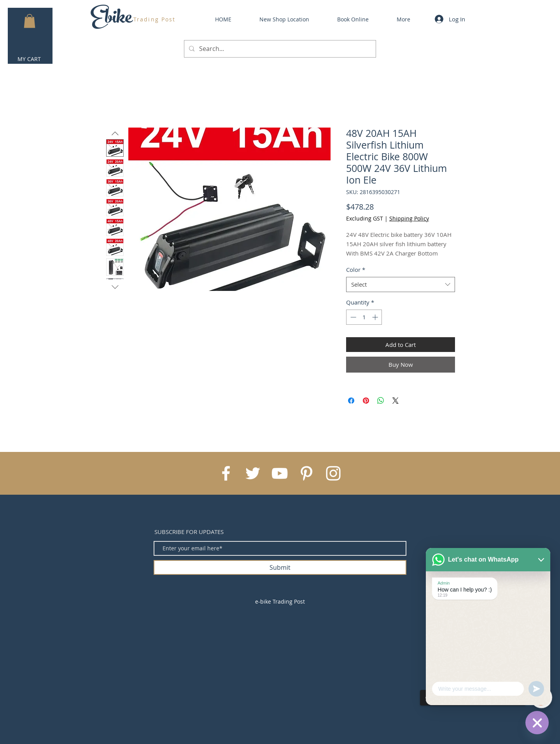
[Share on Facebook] (351, 401)
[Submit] (280, 567)
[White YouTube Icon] (280, 473)
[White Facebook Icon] (226, 473)
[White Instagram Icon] (333, 473)
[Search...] (279, 49)
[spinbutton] (364, 317)
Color (356, 270)
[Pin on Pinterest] (366, 401)
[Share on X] (395, 401)
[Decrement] (353, 317)
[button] (30, 21)
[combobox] (401, 284)
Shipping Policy (409, 218)
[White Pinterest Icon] (306, 473)
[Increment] (376, 317)
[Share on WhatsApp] (381, 401)
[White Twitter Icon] (253, 473)
